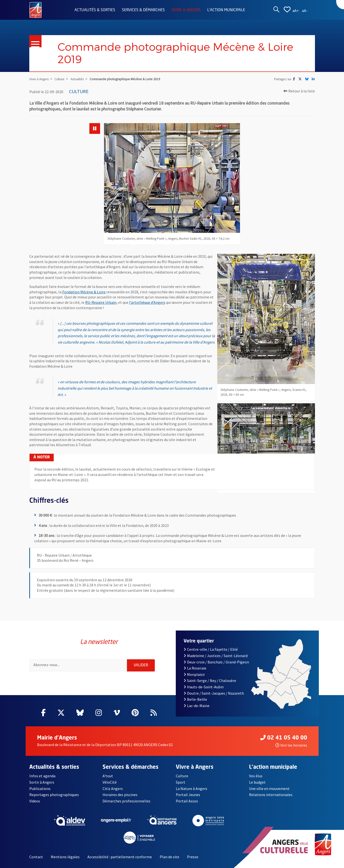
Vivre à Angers (186, 10)
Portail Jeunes (188, 795)
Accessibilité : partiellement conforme (120, 857)
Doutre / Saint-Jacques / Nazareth (214, 693)
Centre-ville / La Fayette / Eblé (211, 649)
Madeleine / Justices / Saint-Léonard (216, 656)
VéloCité (110, 782)
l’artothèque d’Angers (147, 302)
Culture (182, 776)
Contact (36, 857)
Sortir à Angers (42, 782)
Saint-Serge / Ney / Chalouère (210, 681)
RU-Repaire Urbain (101, 302)
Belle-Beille (195, 699)
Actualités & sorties (95, 10)
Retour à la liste (299, 91)
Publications (40, 789)
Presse (193, 857)
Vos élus (256, 776)
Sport (181, 782)
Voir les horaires (291, 745)
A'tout (108, 776)
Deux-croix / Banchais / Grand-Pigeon (216, 662)
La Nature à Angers (192, 789)
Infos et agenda (42, 776)
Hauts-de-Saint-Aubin (204, 687)
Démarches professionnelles (126, 801)
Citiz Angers (113, 789)
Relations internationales (271, 795)
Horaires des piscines (120, 795)
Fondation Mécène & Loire (84, 292)
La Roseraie (195, 668)
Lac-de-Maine (197, 706)
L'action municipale (226, 10)
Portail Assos (187, 801)
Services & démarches (143, 10)
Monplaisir (194, 674)
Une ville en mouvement (269, 789)
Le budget (257, 782)
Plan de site (169, 857)
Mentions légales (65, 857)
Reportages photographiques (54, 795)
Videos (35, 801)
